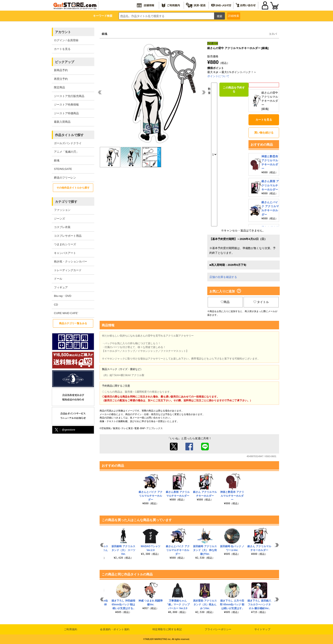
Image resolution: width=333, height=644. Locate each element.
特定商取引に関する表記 (167, 629)
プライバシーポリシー (218, 629)
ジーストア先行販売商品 (69, 96)
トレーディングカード (68, 270)
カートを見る (62, 49)
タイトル (261, 302)
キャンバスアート (65, 253)
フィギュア (61, 287)
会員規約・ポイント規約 (115, 629)
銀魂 (57, 160)
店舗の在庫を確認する (223, 277)
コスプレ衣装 (62, 227)
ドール (58, 279)
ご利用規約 (71, 629)
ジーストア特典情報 (66, 105)
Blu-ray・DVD (63, 296)
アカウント (63, 32)
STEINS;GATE (63, 169)
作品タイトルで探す (69, 135)
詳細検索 (234, 16)
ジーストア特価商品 (66, 113)
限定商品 (59, 87)
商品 (225, 302)
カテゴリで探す (66, 202)
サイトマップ (262, 629)
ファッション (62, 210)
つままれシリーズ (65, 244)
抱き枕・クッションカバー (71, 261)
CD (56, 305)
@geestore (65, 430)
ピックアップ (65, 62)
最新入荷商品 (62, 122)
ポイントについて (218, 76)
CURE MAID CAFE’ (66, 313)
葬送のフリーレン (65, 178)
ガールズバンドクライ (68, 143)
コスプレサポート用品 (68, 236)
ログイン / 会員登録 (66, 40)
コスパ (273, 34)
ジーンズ (59, 219)
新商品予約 (61, 70)
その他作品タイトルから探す (73, 188)
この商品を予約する (234, 89)
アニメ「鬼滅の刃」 (66, 152)
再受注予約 (61, 79)
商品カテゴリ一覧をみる (73, 323)
